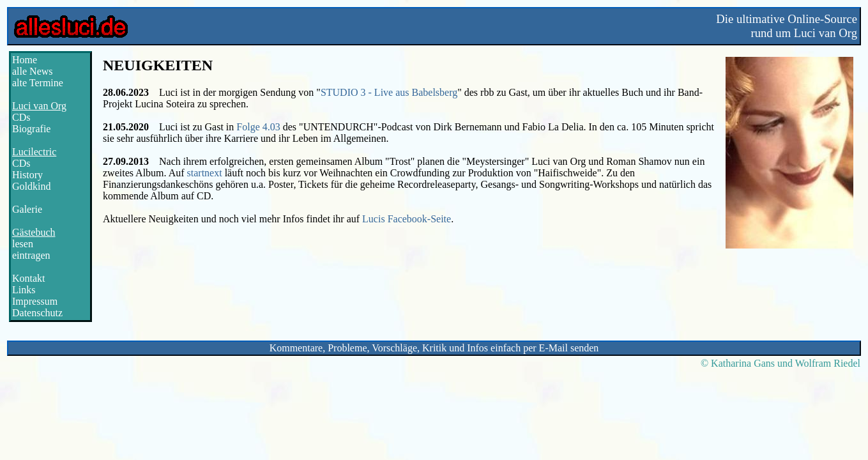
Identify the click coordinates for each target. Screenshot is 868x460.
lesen (23, 244)
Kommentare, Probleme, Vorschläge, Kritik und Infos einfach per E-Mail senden (434, 348)
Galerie (27, 209)
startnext (205, 173)
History (27, 175)
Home (25, 60)
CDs (21, 117)
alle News (33, 71)
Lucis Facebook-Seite (407, 219)
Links (24, 290)
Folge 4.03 (258, 127)
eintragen (31, 255)
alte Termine (38, 83)
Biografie (31, 129)
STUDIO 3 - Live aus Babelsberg (389, 92)
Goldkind (31, 186)
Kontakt (29, 278)
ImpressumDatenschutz (37, 307)
